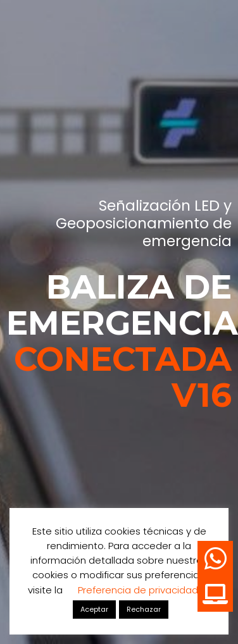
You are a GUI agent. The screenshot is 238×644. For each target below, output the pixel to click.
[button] (215, 594)
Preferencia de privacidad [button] (138, 590)
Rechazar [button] (144, 609)
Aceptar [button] (94, 609)
